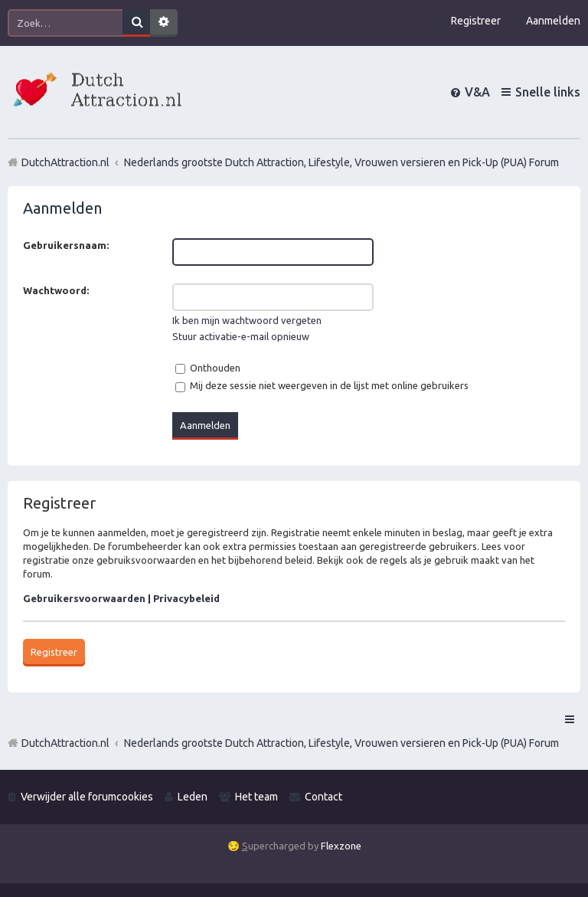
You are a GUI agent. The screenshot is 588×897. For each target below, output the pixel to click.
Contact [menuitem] (323, 797)
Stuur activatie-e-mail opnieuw (241, 336)
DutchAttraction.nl (65, 743)
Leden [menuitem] (193, 797)
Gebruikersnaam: (66, 245)
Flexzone (341, 846)
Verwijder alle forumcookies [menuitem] (87, 797)
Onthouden (208, 368)
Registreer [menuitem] (476, 21)
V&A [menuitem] (477, 92)
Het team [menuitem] (256, 797)
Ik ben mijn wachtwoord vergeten (247, 320)
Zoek (136, 23)
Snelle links (548, 92)
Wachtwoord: (56, 290)
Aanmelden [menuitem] (553, 21)
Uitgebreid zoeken (164, 23)
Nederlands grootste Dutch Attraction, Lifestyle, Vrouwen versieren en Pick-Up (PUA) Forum (341, 743)
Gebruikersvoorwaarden (84, 598)
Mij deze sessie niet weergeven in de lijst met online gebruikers (322, 385)
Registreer (54, 652)
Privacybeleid (186, 598)
